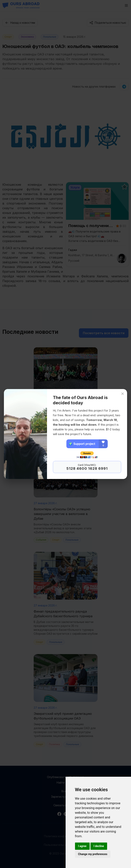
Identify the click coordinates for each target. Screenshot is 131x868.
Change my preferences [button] (93, 854)
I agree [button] (82, 846)
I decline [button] (99, 846)
